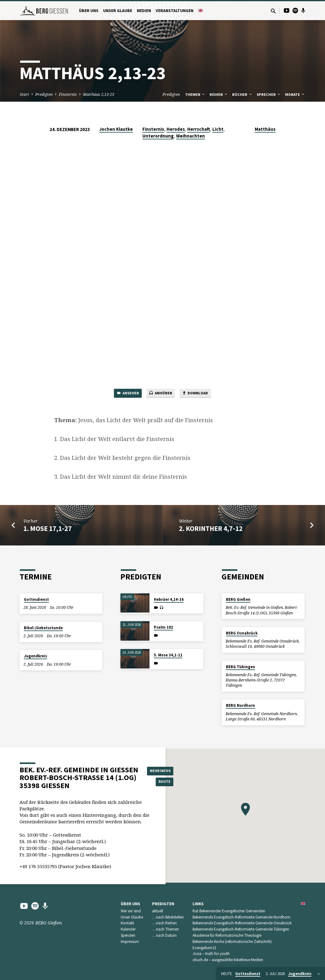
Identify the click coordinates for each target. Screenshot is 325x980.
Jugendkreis (35, 656)
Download (201, 394)
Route (163, 782)
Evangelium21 (205, 948)
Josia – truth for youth (211, 954)
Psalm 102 (163, 628)
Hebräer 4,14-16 (169, 600)
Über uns (89, 11)
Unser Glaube (118, 11)
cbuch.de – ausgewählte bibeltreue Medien (228, 960)
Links (198, 904)
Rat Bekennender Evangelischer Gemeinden (229, 911)
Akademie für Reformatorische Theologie (227, 935)
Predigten (44, 94)
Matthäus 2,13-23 (99, 94)
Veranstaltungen (175, 11)
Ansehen (122, 394)
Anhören (160, 394)
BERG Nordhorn (240, 706)
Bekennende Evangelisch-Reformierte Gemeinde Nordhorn (241, 917)
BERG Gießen (238, 600)
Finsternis (68, 94)
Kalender (128, 929)
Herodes (176, 129)
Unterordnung (158, 136)
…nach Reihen (164, 923)
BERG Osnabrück (242, 633)
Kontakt (127, 923)
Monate (295, 94)
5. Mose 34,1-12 (168, 655)
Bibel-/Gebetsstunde (43, 628)
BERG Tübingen (240, 667)
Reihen (219, 94)
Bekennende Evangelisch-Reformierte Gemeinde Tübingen (241, 929)
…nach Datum (164, 935)
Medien (144, 11)
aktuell (158, 911)
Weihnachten (191, 136)
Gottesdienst (36, 600)
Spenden (128, 935)
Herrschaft (199, 129)
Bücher (242, 94)
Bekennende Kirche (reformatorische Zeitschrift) (232, 942)
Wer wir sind (131, 911)
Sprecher (269, 94)
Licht (218, 129)
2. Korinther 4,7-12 (211, 530)
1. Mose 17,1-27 (48, 530)
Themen (195, 94)
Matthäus (265, 129)
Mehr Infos (163, 770)
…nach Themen (165, 929)
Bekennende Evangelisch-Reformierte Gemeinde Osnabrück (242, 923)
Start (24, 94)
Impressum (130, 942)
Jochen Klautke (116, 129)
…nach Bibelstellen (168, 917)
